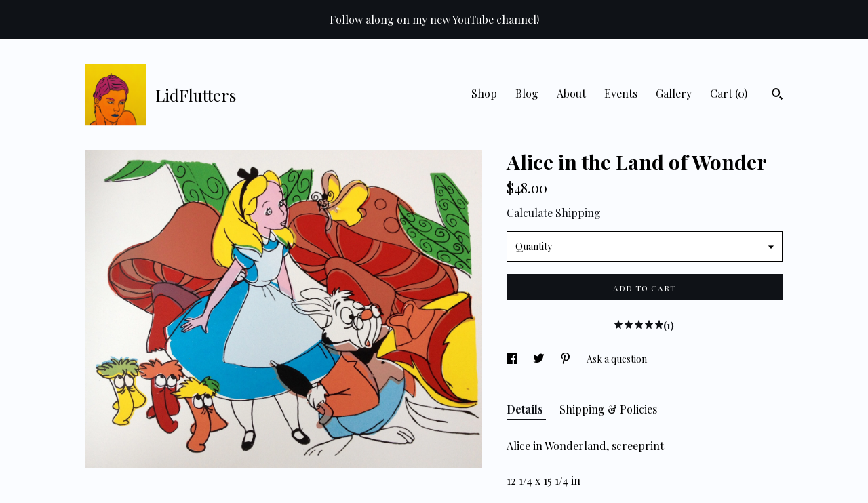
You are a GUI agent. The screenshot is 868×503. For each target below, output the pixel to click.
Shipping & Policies (608, 409)
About (571, 93)
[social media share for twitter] (540, 359)
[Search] (777, 96)
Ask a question (617, 359)
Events (621, 93)
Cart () (729, 93)
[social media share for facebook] (513, 359)
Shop (484, 93)
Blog (527, 93)
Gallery (674, 93)
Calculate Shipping (554, 213)
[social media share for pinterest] (567, 359)
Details (526, 409)
